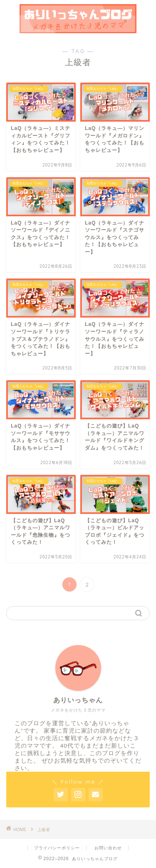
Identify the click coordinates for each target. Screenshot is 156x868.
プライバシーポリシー (57, 848)
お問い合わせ (108, 848)
